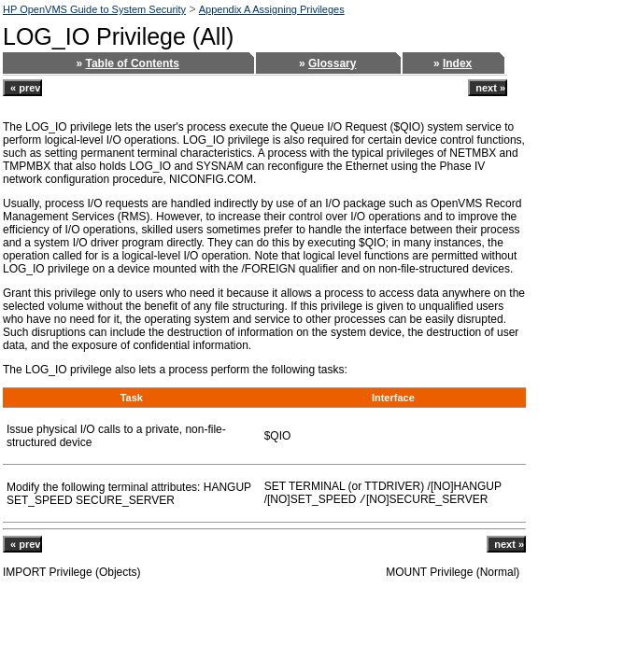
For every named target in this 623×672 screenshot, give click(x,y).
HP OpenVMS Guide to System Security (94, 9)
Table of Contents (132, 63)
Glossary (332, 63)
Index (457, 63)
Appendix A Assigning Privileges (272, 9)
